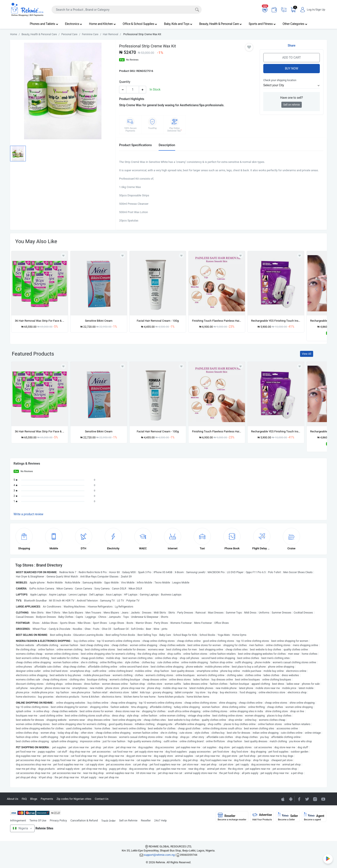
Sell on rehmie (292, 105)
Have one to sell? (292, 98)
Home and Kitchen (102, 24)
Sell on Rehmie (128, 820)
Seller (288, 817)
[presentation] (316, 289)
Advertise (262, 817)
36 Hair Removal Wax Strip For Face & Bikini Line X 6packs (40, 321)
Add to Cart (292, 58)
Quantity (125, 82)
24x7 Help (161, 820)
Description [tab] (167, 145)
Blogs (34, 799)
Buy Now (292, 68)
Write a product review (28, 514)
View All (307, 354)
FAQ (24, 799)
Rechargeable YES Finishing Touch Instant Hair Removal (276, 321)
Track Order (108, 821)
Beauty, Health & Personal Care (221, 24)
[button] (292, 85)
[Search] (127, 10)
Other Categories (295, 24)
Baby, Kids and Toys (178, 24)
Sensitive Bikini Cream (99, 321)
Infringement (18, 820)
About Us (13, 799)
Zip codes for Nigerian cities (74, 799)
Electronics (74, 24)
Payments (47, 799)
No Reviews (132, 60)
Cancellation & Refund (84, 820)
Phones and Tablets (44, 24)
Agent (314, 817)
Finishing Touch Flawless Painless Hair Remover (217, 321)
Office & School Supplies (140, 24)
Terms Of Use (38, 820)
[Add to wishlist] (63, 366)
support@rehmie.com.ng (159, 855)
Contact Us (102, 799)
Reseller (146, 820)
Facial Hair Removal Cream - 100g (158, 321)
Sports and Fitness (262, 24)
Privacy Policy (58, 820)
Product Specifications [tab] (135, 145)
